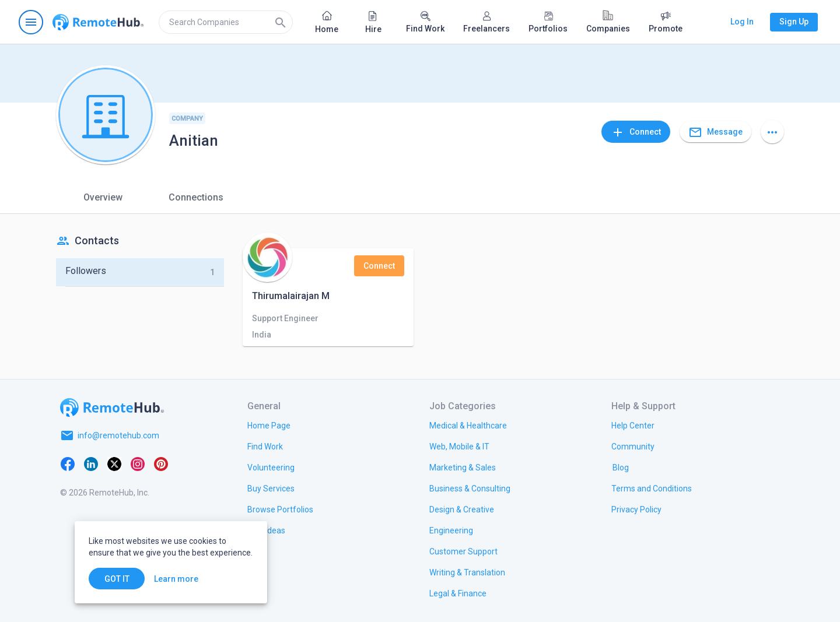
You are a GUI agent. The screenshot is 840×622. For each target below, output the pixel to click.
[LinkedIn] (91, 463)
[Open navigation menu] (31, 22)
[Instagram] (138, 463)
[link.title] (269, 425)
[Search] (281, 22)
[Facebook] (68, 463)
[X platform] (114, 463)
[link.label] (633, 425)
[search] (226, 22)
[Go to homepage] (98, 22)
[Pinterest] (161, 463)
